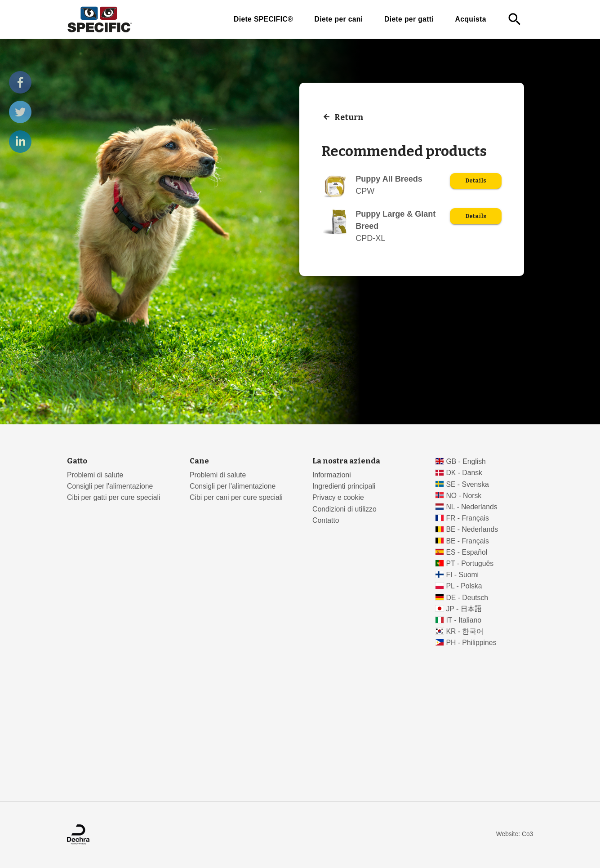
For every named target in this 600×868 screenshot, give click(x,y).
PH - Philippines (471, 643)
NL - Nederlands (471, 507)
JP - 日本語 (464, 609)
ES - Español (467, 552)
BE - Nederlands (472, 529)
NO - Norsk (464, 496)
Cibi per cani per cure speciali (236, 497)
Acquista (471, 19)
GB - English (466, 461)
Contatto (326, 520)
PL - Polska (464, 586)
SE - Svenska (467, 484)
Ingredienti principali (344, 486)
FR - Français (467, 518)
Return (349, 117)
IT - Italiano (464, 620)
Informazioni (332, 475)
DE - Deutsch (467, 598)
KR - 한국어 (465, 631)
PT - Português (470, 563)
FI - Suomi (462, 575)
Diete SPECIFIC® (263, 19)
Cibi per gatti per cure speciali (113, 497)
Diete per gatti (409, 19)
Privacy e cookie (338, 497)
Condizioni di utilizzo (344, 509)
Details (476, 181)
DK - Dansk (464, 473)
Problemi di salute (95, 475)
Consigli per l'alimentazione (110, 486)
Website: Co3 (515, 834)
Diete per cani (339, 19)
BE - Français (467, 541)
